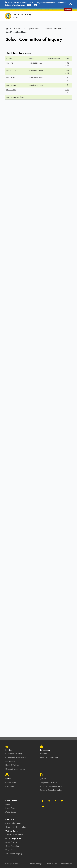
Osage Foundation (12, 846)
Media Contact (11, 812)
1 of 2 (67, 63)
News (8, 804)
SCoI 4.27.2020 (11, 77)
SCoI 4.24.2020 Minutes (36, 70)
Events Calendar (12, 808)
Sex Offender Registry (14, 854)
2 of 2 (67, 73)
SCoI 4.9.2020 (11, 63)
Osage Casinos (11, 842)
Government (17, 29)
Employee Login (36, 864)
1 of (67, 84)
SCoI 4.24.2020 (11, 70)
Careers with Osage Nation (16, 827)
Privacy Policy (66, 864)
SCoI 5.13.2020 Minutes (36, 84)
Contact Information (13, 823)
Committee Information (55, 29)
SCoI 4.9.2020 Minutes (36, 63)
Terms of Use (51, 864)
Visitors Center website (14, 835)
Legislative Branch (34, 29)
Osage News (10, 850)
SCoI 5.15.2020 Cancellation (15, 96)
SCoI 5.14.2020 (11, 89)
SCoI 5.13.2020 (11, 84)
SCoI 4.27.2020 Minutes (36, 77)
